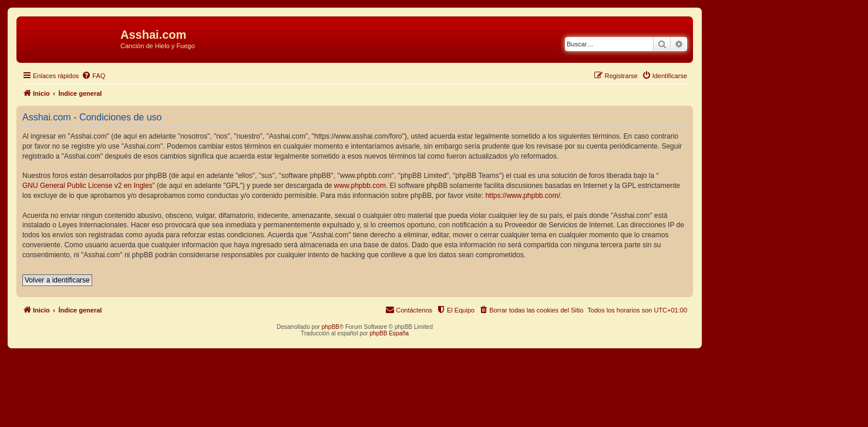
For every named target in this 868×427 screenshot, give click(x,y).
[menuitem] (93, 76)
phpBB (331, 327)
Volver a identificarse (57, 280)
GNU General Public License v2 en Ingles (87, 186)
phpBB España (389, 333)
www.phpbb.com (360, 186)
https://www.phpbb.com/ (522, 196)
